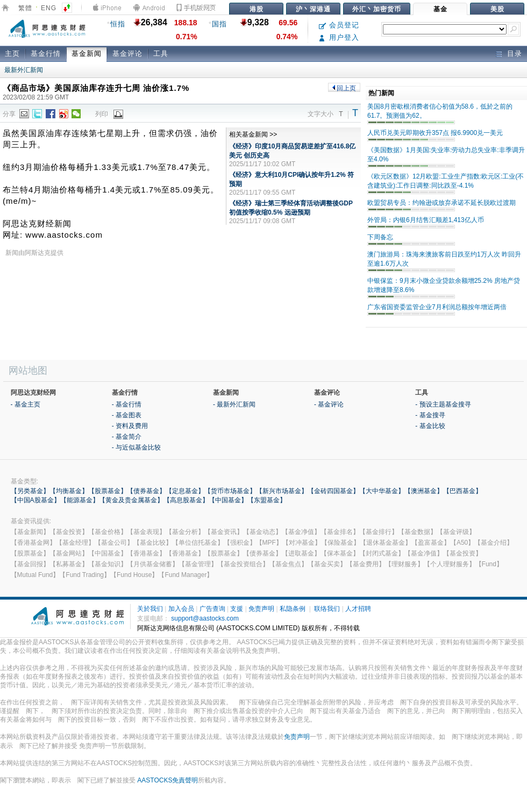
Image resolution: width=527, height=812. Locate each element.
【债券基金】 (146, 491)
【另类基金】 (30, 491)
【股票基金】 (108, 491)
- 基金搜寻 (430, 415)
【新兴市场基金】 (282, 491)
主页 (12, 54)
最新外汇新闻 (24, 70)
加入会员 (181, 609)
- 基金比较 (430, 426)
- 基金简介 (127, 437)
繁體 (25, 8)
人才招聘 (358, 609)
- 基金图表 (127, 415)
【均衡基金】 (69, 491)
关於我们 (150, 609)
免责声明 (261, 609)
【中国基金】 (228, 500)
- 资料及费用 (130, 426)
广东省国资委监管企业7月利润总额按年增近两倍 (437, 307)
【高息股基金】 (186, 500)
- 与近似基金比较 (136, 447)
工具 (161, 54)
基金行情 (46, 54)
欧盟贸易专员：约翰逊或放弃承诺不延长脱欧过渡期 (441, 203)
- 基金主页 (26, 404)
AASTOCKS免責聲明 (168, 780)
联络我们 (327, 609)
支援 (237, 609)
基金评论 (127, 54)
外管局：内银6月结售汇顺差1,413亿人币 (426, 220)
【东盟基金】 (267, 500)
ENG (49, 8)
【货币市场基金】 (230, 491)
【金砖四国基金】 (333, 491)
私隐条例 (293, 609)
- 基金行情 (127, 404)
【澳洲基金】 (424, 491)
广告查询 (212, 609)
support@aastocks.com (205, 618)
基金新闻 (87, 54)
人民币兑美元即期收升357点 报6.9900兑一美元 (435, 133)
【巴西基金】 (462, 491)
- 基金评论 (329, 404)
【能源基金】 (80, 500)
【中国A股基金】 (35, 500)
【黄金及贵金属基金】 (131, 500)
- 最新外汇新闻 (234, 404)
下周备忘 (380, 237)
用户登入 (339, 37)
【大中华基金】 (382, 491)
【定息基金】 (185, 491)
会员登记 (339, 25)
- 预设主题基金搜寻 (443, 404)
